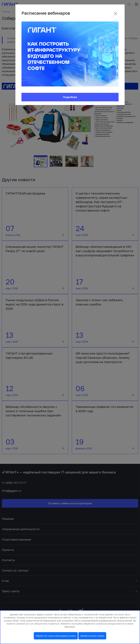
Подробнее (70, 97)
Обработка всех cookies (92, 636)
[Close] (116, 14)
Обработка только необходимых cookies (56, 636)
